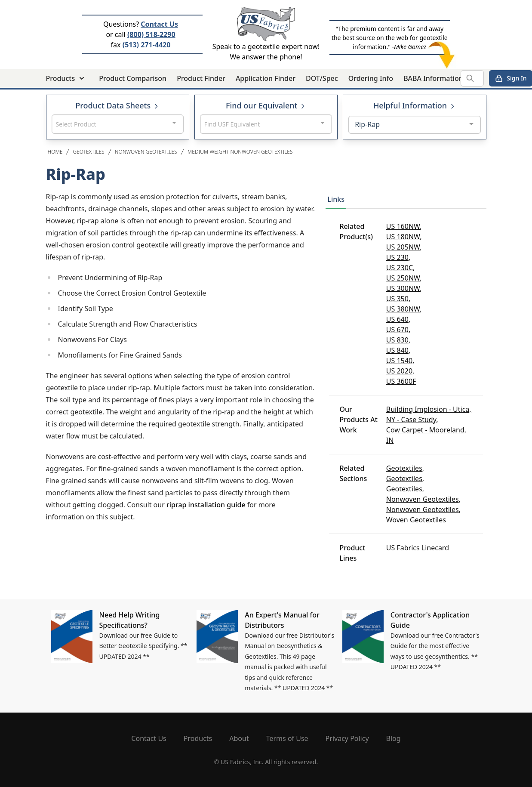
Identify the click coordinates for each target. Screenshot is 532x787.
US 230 (397, 257)
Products (198, 738)
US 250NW (403, 278)
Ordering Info (371, 78)
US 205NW (403, 247)
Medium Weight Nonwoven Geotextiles (240, 152)
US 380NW (403, 309)
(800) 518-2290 (151, 34)
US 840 (397, 350)
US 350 (397, 299)
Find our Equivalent (266, 105)
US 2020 (399, 371)
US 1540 (399, 361)
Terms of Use (287, 738)
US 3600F (401, 381)
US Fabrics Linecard (418, 548)
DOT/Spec (322, 78)
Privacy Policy (347, 738)
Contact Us (159, 24)
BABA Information (433, 78)
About (239, 738)
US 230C (400, 268)
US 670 (397, 330)
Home (55, 152)
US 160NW (403, 226)
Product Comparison (133, 78)
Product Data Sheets (117, 105)
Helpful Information (415, 105)
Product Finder (201, 78)
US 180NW (403, 237)
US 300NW (403, 288)
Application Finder (266, 78)
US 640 (397, 319)
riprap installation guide (206, 505)
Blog (394, 738)
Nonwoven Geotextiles (146, 152)
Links (336, 199)
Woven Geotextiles (416, 520)
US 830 (397, 340)
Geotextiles (88, 152)
